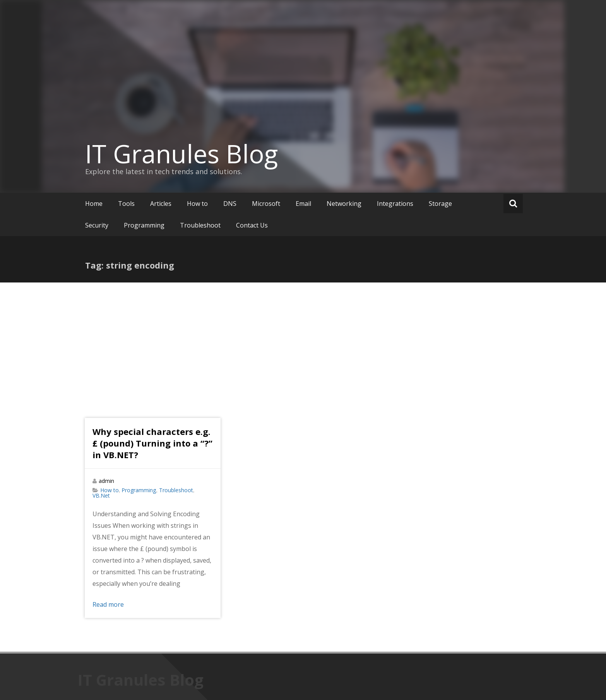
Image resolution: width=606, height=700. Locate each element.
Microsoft (266, 204)
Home (94, 204)
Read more (108, 604)
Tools (126, 204)
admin (106, 481)
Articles (161, 204)
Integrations (395, 204)
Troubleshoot (200, 225)
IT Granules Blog (181, 154)
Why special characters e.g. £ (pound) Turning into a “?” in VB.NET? (152, 443)
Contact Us (252, 225)
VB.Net (101, 495)
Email (303, 204)
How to (197, 204)
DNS (230, 204)
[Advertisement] (303, 341)
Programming (144, 225)
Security (97, 225)
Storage (440, 204)
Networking (344, 204)
